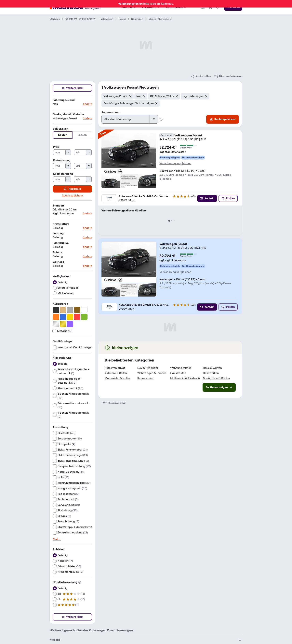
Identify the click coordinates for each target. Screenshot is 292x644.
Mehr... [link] (57, 539)
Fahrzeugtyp (61, 243)
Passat (122, 19)
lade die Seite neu (161, 4)
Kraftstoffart (61, 224)
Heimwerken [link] (211, 373)
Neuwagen (137, 19)
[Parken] (228, 198)
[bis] (80, 152)
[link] (201, 77)
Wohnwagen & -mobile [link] (152, 373)
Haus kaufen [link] (178, 373)
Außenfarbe (60, 304)
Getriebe (59, 262)
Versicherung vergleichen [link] (175, 163)
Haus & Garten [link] (212, 368)
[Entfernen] (130, 96)
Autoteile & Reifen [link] (116, 373)
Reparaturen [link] (145, 378)
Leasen (82, 135)
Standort (58, 206)
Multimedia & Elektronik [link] (185, 378)
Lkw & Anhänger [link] (148, 368)
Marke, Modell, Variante (68, 114)
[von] (59, 152)
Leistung (58, 233)
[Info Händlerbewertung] (80, 582)
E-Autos (58, 252)
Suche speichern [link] (73, 196)
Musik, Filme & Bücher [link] (217, 378)
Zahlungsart (61, 129)
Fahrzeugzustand (64, 100)
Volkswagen (107, 19)
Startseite (55, 19)
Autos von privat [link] (115, 368)
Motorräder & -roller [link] (117, 378)
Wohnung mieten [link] (181, 368)
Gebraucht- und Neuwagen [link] (80, 19)
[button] (72, 102)
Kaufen (63, 135)
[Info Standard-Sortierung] (161, 119)
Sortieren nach (111, 112)
